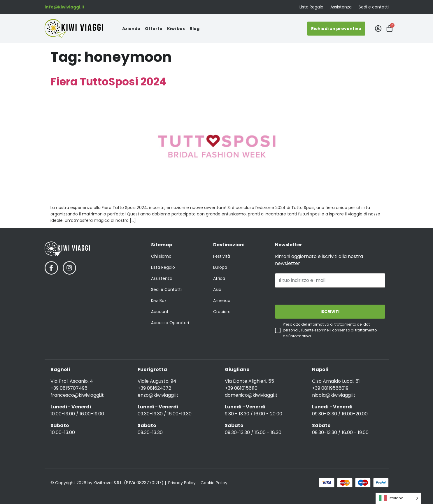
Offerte (154, 29)
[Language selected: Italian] (398, 498)
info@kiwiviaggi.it (65, 7)
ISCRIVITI (330, 312)
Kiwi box (176, 29)
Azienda (131, 29)
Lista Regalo (311, 7)
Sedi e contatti (374, 7)
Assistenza (341, 7)
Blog (194, 29)
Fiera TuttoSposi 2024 (108, 82)
